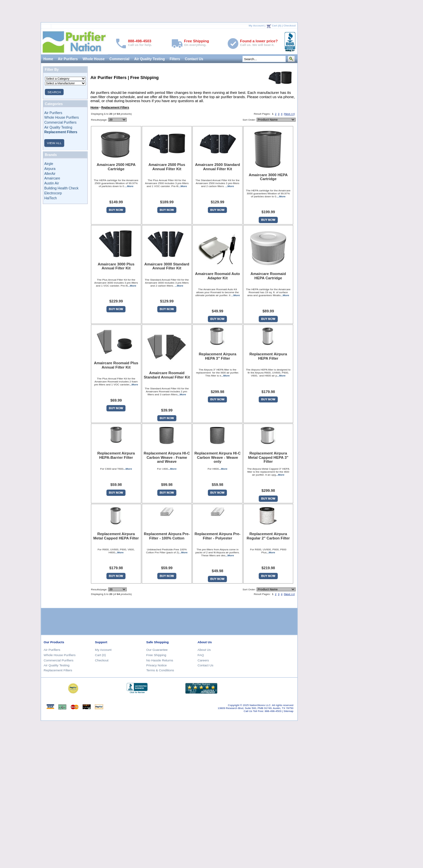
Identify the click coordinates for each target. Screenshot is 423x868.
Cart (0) (277, 26)
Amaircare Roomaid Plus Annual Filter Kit (116, 365)
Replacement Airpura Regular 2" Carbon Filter (268, 536)
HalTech (51, 198)
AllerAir (50, 174)
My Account (256, 26)
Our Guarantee (157, 650)
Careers (203, 660)
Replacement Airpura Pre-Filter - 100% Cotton (167, 536)
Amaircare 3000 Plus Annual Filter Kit (116, 266)
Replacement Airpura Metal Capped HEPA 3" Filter (268, 458)
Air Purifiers (68, 59)
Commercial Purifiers (60, 122)
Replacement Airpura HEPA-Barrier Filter (116, 456)
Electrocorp (53, 193)
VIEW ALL (54, 143)
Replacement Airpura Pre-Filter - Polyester (218, 536)
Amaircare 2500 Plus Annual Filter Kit (167, 167)
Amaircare (52, 178)
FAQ (201, 655)
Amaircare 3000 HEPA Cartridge (268, 177)
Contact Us (194, 59)
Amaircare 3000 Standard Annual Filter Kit (167, 266)
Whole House (94, 59)
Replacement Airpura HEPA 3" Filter (217, 356)
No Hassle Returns (160, 660)
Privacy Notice (157, 665)
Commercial (119, 59)
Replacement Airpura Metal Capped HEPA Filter (116, 536)
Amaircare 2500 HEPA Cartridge (116, 167)
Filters (175, 59)
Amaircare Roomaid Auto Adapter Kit (217, 276)
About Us (204, 650)
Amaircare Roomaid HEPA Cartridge (268, 276)
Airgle (49, 164)
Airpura (50, 169)
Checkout (290, 26)
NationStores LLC (260, 705)
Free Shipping (156, 655)
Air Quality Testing (150, 59)
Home (48, 59)
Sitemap (288, 711)
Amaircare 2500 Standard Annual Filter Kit (217, 167)
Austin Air (52, 183)
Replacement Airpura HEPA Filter (268, 356)
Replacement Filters (115, 107)
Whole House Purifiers (62, 117)
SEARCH (54, 92)
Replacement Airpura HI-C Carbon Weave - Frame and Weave (167, 458)
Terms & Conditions (160, 670)
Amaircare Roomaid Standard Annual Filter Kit (167, 375)
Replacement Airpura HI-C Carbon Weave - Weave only (217, 458)
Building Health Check (61, 188)
